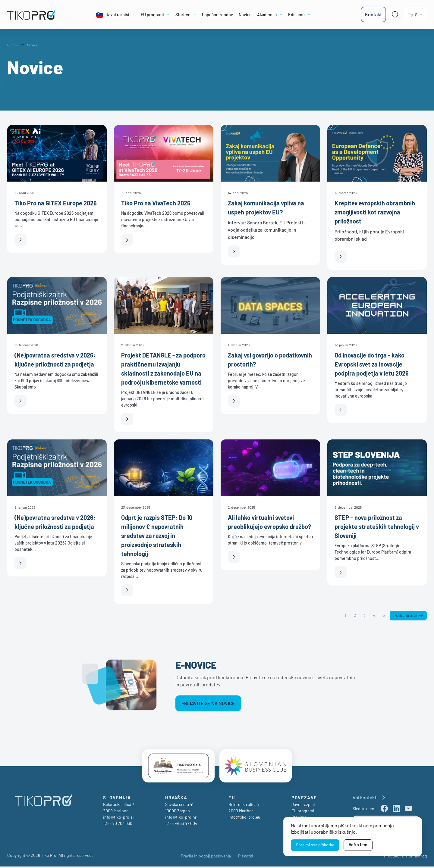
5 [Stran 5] (383, 616)
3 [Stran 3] (363, 616)
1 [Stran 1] (344, 616)
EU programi (303, 812)
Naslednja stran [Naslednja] (405, 616)
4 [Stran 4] (373, 616)
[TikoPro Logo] (35, 14)
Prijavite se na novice (208, 703)
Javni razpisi (303, 806)
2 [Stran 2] (354, 616)
